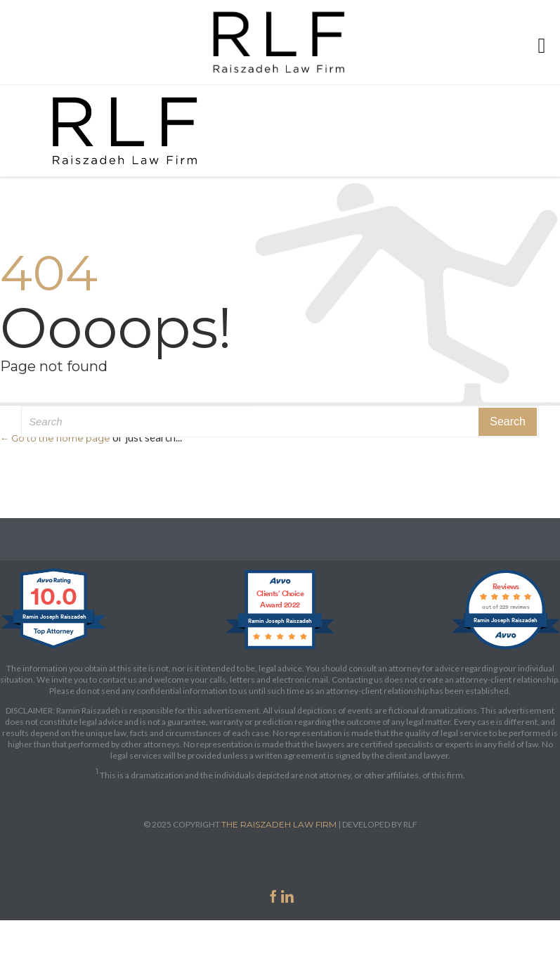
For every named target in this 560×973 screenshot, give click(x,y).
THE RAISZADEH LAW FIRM (279, 824)
